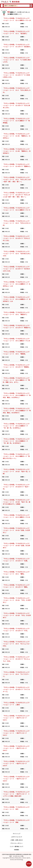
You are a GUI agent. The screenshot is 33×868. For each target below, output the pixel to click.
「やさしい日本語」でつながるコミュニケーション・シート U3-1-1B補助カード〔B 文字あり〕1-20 (17, 299)
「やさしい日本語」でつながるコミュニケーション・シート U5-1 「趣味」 (16, 573)
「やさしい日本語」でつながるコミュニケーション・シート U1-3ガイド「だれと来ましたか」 (16, 105)
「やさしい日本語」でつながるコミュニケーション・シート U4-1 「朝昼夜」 (16, 353)
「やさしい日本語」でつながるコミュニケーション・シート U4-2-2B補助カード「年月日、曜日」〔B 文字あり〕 (17, 411)
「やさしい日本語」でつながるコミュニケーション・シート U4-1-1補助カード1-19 (16, 340)
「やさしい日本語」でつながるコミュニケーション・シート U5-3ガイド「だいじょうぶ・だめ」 (16, 659)
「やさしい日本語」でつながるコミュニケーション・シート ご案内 (16, 704)
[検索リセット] (2, 6)
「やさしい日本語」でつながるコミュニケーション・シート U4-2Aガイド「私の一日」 (16, 487)
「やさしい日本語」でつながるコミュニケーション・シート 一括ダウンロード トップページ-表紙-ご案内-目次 (16, 794)
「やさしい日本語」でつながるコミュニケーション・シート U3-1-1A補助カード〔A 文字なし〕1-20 (16, 284)
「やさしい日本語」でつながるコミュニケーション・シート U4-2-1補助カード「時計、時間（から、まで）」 (16, 380)
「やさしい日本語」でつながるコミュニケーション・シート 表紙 (16, 821)
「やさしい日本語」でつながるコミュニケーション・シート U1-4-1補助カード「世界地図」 (16, 121)
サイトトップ (17, 834)
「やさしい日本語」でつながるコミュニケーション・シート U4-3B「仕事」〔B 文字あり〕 (16, 545)
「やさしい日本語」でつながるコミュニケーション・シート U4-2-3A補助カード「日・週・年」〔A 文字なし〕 (16, 426)
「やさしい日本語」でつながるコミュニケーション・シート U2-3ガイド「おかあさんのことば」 (16, 269)
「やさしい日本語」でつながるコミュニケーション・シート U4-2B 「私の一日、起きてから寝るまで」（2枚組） (16, 502)
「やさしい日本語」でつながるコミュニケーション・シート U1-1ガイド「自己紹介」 (17, 46)
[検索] (31, 6)
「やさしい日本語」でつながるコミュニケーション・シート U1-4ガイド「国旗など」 (17, 165)
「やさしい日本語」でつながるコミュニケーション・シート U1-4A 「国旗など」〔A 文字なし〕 (17, 136)
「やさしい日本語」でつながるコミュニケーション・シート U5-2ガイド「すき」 (16, 630)
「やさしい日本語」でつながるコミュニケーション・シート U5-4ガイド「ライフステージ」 (16, 689)
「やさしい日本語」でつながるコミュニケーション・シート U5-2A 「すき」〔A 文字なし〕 (17, 600)
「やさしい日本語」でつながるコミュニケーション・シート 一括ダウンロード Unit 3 (16, 748)
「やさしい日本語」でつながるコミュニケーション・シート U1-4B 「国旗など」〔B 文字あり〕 (17, 151)
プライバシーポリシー (17, 843)
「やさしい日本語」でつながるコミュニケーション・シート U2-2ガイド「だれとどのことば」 (16, 238)
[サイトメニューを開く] (32, 2)
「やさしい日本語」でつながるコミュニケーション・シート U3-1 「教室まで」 (16, 313)
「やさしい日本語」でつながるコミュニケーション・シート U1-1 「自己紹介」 (16, 32)
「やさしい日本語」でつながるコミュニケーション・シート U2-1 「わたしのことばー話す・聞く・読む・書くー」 (17, 179)
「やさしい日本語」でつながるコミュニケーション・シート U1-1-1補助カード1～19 (17, 19)
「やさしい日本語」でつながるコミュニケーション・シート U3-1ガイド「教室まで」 (17, 326)
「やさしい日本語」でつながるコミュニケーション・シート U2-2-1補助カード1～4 (16, 209)
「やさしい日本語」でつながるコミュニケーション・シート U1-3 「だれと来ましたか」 (17, 90)
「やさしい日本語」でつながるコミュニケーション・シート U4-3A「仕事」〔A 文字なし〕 (16, 530)
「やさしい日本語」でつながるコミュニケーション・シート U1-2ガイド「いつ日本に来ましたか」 (16, 75)
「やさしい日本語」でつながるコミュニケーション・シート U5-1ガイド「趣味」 (16, 586)
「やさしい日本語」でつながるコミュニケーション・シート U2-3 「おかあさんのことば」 (17, 253)
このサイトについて (17, 837)
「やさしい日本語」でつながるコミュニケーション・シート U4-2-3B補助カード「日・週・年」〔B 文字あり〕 (16, 441)
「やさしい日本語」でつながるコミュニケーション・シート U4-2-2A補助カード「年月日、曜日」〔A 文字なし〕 (17, 395)
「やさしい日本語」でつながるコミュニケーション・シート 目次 (16, 808)
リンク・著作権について (17, 846)
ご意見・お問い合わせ (17, 840)
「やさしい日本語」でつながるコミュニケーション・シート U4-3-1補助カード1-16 (16, 516)
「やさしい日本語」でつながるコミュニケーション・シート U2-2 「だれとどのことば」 (17, 223)
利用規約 (17, 850)
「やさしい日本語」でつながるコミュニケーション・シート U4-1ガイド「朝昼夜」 (16, 366)
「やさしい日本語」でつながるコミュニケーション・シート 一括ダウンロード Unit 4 (16, 763)
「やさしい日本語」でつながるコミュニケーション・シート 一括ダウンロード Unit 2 (16, 733)
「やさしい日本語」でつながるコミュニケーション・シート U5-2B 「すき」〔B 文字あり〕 (17, 615)
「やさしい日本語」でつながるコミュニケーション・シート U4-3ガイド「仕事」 (16, 560)
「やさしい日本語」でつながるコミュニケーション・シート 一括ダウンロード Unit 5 (16, 779)
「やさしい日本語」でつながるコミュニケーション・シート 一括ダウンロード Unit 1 (16, 718)
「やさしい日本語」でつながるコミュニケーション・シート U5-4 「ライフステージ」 (16, 674)
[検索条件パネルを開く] (29, 864)
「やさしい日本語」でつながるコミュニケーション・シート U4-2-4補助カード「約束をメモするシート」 (16, 456)
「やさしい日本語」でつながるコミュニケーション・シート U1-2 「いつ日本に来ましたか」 (17, 60)
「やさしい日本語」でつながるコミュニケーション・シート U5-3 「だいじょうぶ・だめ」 (17, 644)
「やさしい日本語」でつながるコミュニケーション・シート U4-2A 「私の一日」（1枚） (16, 471)
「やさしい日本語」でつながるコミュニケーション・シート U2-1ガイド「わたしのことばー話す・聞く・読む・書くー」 (16, 195)
